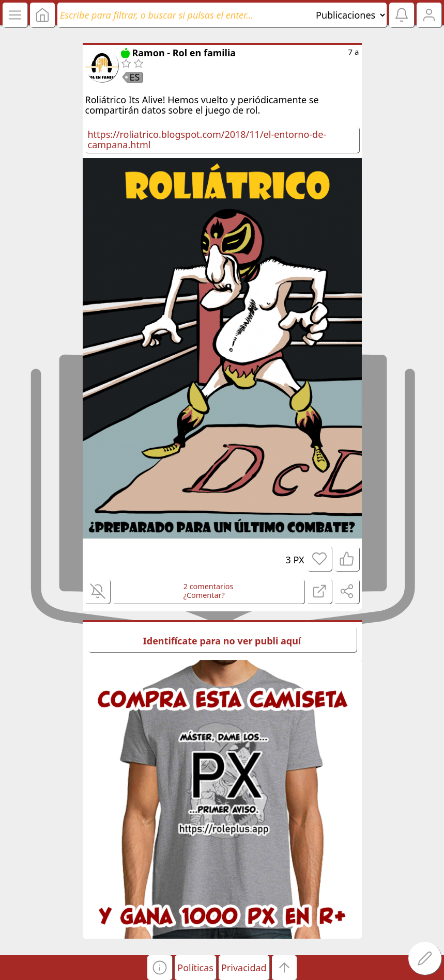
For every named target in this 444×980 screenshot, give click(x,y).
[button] (160, 968)
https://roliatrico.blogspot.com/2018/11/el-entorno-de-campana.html (207, 140)
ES (135, 77)
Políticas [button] (195, 968)
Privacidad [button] (244, 968)
